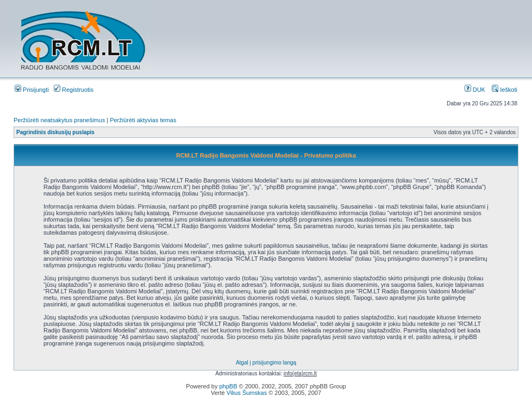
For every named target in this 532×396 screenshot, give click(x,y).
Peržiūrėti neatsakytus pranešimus (59, 120)
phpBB (228, 386)
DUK (475, 90)
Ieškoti (505, 90)
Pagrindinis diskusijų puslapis (55, 132)
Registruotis (74, 90)
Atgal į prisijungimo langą (266, 363)
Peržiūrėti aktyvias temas (143, 120)
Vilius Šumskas (247, 393)
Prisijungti (32, 90)
